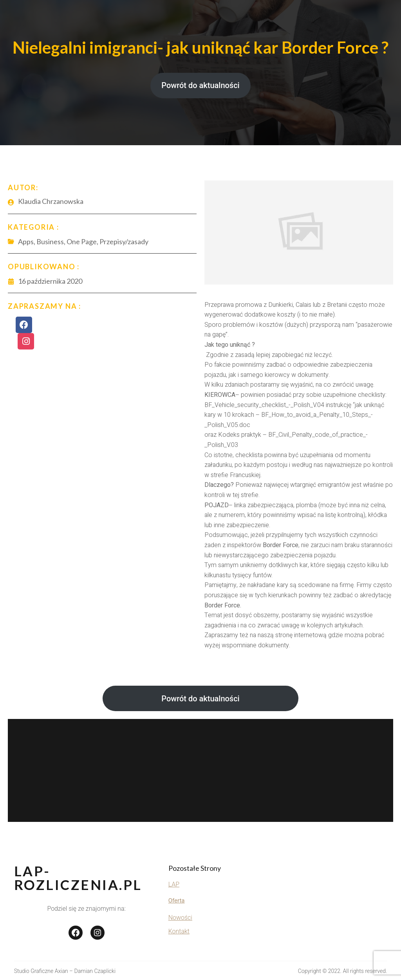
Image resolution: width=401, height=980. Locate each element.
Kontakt (179, 931)
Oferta (177, 901)
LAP (174, 884)
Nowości (180, 918)
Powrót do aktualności (200, 85)
